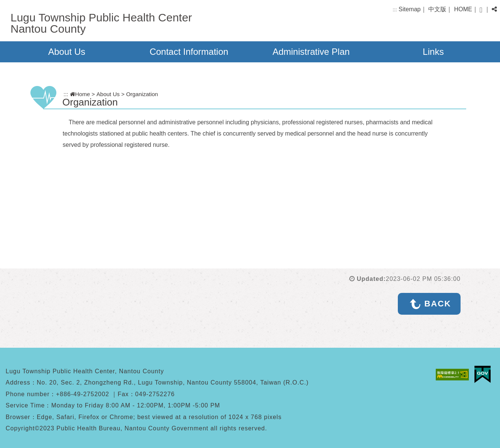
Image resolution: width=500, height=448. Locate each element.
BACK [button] (438, 304)
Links (433, 52)
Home (80, 94)
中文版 (437, 9)
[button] (481, 10)
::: (395, 10)
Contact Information (189, 52)
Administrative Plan (311, 52)
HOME (463, 9)
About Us (67, 52)
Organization (142, 94)
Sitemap (410, 9)
